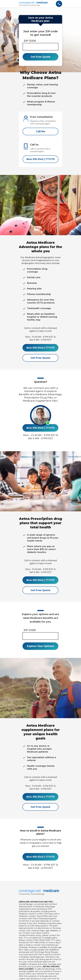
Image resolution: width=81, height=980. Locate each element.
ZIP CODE (30, 41)
